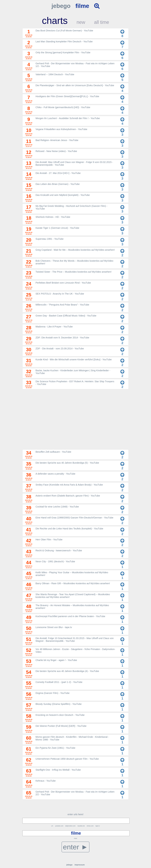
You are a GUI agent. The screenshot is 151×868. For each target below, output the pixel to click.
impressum (80, 865)
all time (102, 22)
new (81, 22)
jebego (61, 6)
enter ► (76, 847)
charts (55, 21)
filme (82, 6)
